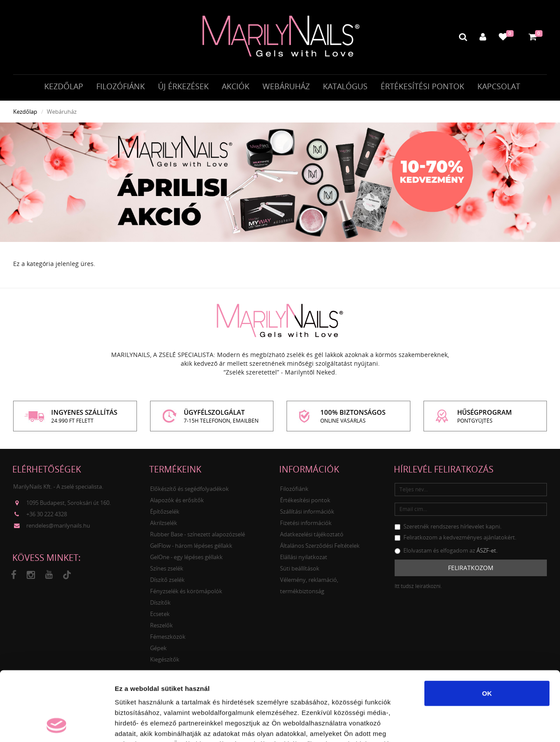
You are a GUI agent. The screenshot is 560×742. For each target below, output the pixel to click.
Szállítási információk (307, 511)
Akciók (236, 86)
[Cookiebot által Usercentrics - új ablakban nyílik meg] (57, 725)
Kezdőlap (64, 86)
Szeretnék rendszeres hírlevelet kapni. (448, 526)
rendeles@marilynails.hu (58, 525)
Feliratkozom (471, 568)
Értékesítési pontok (422, 86)
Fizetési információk (306, 523)
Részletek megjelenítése (497, 725)
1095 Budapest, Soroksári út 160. (68, 503)
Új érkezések (183, 86)
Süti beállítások (300, 568)
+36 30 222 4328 (47, 514)
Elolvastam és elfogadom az (446, 550)
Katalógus (345, 86)
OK (487, 628)
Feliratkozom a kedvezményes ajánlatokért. (455, 537)
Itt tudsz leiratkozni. (418, 586)
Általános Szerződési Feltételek (320, 546)
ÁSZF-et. (487, 550)
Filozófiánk (121, 86)
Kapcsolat (499, 86)
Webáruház (286, 86)
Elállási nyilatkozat (304, 557)
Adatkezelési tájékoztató (312, 534)
